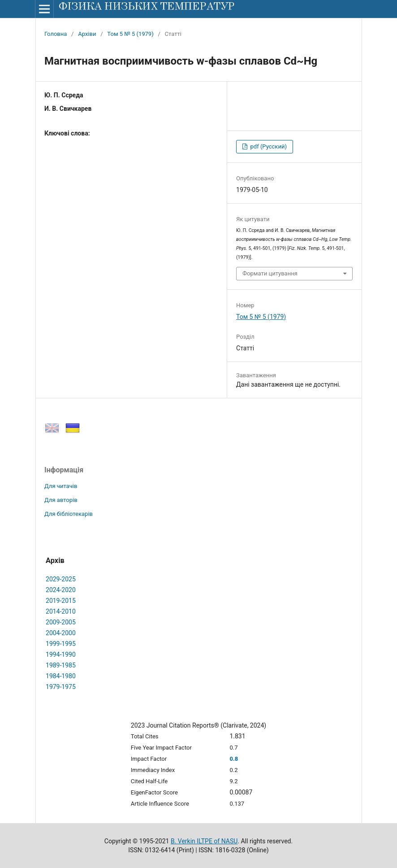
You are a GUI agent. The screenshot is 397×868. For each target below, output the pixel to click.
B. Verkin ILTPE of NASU (204, 841)
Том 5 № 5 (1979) (130, 34)
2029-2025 (61, 579)
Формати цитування (270, 273)
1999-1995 (61, 644)
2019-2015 (61, 601)
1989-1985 (61, 665)
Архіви (87, 34)
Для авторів (61, 500)
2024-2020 (61, 590)
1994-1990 (61, 654)
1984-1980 (61, 676)
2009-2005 (61, 622)
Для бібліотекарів (69, 514)
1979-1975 (61, 687)
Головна (56, 34)
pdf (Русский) (268, 146)
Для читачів (61, 486)
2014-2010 (61, 611)
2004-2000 (61, 633)
